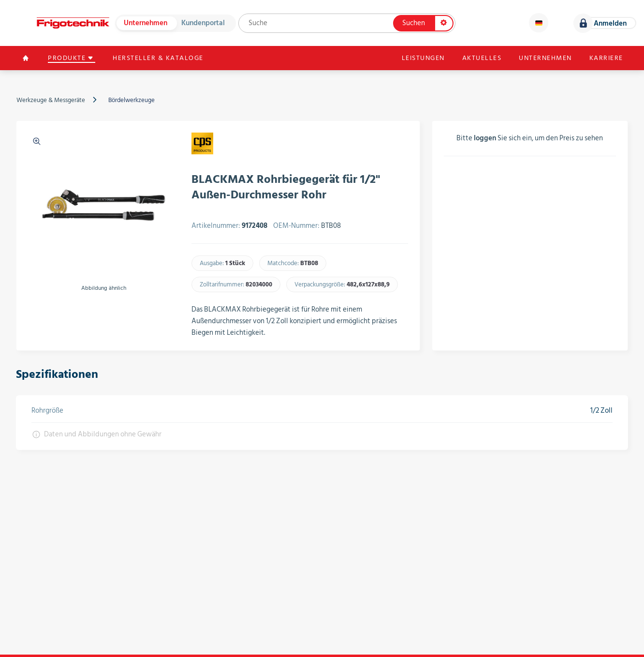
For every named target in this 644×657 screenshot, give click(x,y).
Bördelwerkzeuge (132, 100)
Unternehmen (146, 23)
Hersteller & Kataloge (159, 58)
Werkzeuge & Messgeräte (51, 100)
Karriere (606, 58)
